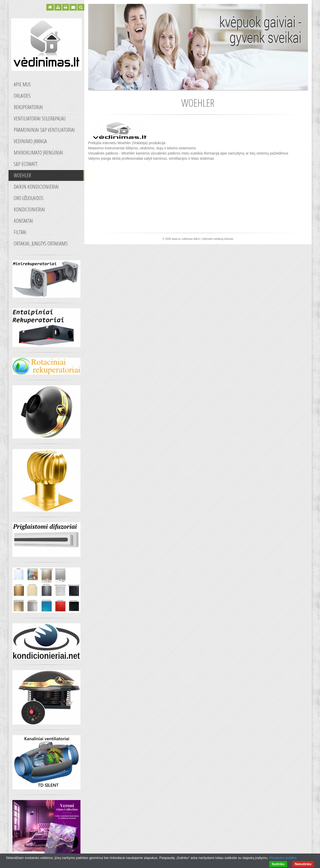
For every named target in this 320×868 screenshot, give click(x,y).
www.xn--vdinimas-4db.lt (185, 239)
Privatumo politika (283, 858)
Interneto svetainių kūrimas (218, 239)
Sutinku (278, 864)
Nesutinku (303, 864)
